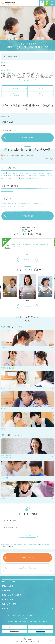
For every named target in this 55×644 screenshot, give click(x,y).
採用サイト (10, 5)
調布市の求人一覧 (37, 204)
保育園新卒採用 (23, 621)
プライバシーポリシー (40, 615)
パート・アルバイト (7, 191)
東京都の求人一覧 (24, 204)
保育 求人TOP (12, 544)
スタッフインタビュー (40, 94)
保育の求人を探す (23, 544)
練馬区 (16, 176)
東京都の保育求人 (34, 544)
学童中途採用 (33, 621)
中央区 (3, 173)
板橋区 (10, 176)
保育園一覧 (6, 591)
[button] (18, 286)
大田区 (35, 173)
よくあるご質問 (7, 599)
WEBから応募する (28, 558)
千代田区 (9, 178)
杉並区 (3, 176)
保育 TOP (4, 544)
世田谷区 (42, 173)
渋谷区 (49, 173)
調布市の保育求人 (45, 544)
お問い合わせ (12, 615)
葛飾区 (29, 176)
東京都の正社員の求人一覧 (9, 204)
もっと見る (27, 259)
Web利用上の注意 (28, 618)
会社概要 (30, 615)
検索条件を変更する (19, 138)
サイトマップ (22, 615)
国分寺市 (43, 176)
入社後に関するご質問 (10, 527)
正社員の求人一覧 (6, 206)
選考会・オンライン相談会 (11, 595)
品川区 (28, 173)
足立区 (23, 176)
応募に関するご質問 (9, 521)
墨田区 (22, 173)
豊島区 (16, 178)
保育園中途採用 (13, 621)
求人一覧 (40, 88)
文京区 (15, 173)
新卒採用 (47, 3)
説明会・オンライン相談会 (14, 94)
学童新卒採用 (43, 621)
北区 (3, 178)
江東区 (23, 178)
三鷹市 (36, 176)
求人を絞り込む (14, 88)
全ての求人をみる (19, 206)
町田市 (29, 178)
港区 (9, 173)
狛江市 (50, 176)
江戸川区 (36, 178)
